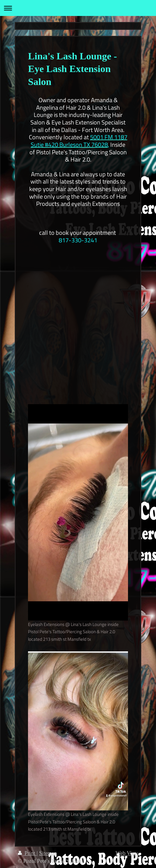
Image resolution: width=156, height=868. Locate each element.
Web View (127, 853)
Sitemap (48, 853)
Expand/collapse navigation (78, 8)
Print (27, 853)
